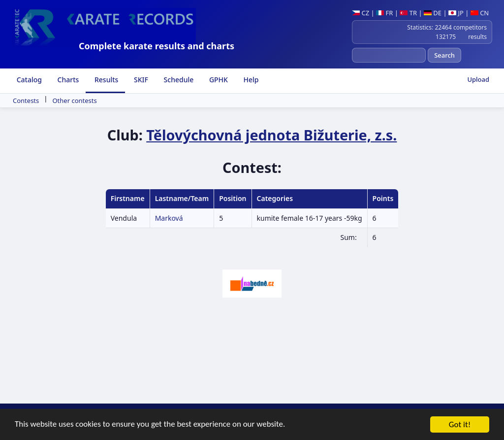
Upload (478, 79)
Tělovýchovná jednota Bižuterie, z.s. (271, 135)
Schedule (178, 80)
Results (105, 80)
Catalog (28, 80)
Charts (67, 80)
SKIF (140, 80)
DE (433, 13)
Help (250, 80)
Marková (169, 218)
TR (408, 13)
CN (480, 13)
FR (384, 13)
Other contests (74, 101)
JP (456, 13)
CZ (361, 13)
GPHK (218, 80)
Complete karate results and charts (157, 46)
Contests (26, 101)
